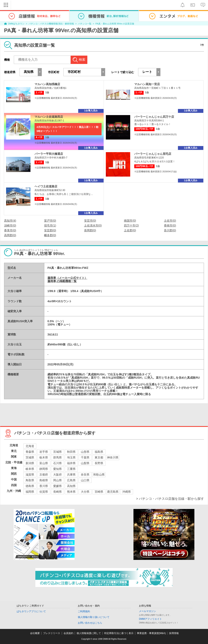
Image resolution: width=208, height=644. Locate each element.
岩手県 (44, 452)
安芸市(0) (90, 221)
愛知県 (57, 469)
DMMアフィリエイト (150, 619)
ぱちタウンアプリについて (31, 611)
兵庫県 (71, 475)
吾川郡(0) (170, 230)
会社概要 (35, 633)
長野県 (99, 463)
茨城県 (30, 457)
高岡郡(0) (10, 235)
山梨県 (85, 463)
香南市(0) (170, 225)
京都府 (44, 475)
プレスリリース (52, 633)
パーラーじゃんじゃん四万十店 (154, 117)
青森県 (30, 452)
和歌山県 (99, 475)
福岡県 (30, 492)
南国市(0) (130, 221)
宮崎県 (99, 492)
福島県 (99, 452)
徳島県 (30, 486)
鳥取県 (30, 480)
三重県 (71, 469)
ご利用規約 (84, 611)
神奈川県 (113, 457)
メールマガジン (147, 611)
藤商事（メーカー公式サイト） (67, 278)
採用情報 (174, 633)
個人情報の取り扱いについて (94, 617)
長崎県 (57, 492)
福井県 (71, 463)
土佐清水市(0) (93, 225)
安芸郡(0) (50, 230)
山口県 (85, 480)
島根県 (44, 480)
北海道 (30, 446)
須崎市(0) (10, 225)
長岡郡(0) (90, 230)
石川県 (57, 463)
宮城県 (57, 452)
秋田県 (71, 452)
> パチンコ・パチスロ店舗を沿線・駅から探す (170, 499)
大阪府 (57, 475)
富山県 (44, 463)
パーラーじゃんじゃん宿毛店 (153, 154)
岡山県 (57, 480)
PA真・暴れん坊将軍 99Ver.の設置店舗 (115, 24)
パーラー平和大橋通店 (49, 154)
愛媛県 (57, 486)
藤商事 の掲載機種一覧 (62, 281)
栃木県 (44, 457)
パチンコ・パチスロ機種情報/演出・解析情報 (51, 24)
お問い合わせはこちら (90, 623)
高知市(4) (10, 221)
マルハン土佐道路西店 (49, 117)
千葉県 (85, 457)
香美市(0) (10, 230)
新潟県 (30, 463)
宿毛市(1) (50, 225)
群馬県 (57, 457)
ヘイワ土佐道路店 (46, 186)
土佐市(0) (170, 221)
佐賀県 (44, 492)
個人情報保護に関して (89, 633)
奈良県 (85, 475)
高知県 (71, 486)
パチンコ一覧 (85, 24)
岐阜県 (30, 469)
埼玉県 (71, 457)
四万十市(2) (131, 225)
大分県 (85, 492)
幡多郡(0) (50, 235)
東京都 (99, 457)
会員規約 (68, 633)
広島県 (71, 480)
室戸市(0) (50, 221)
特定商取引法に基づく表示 (119, 633)
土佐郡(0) (130, 230)
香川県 (44, 486)
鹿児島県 (113, 492)
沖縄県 (127, 492)
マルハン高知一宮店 (147, 84)
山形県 (85, 452)
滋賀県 (30, 475)
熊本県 (71, 492)
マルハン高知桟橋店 (47, 84)
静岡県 (44, 469)
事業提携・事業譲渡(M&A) (151, 633)
